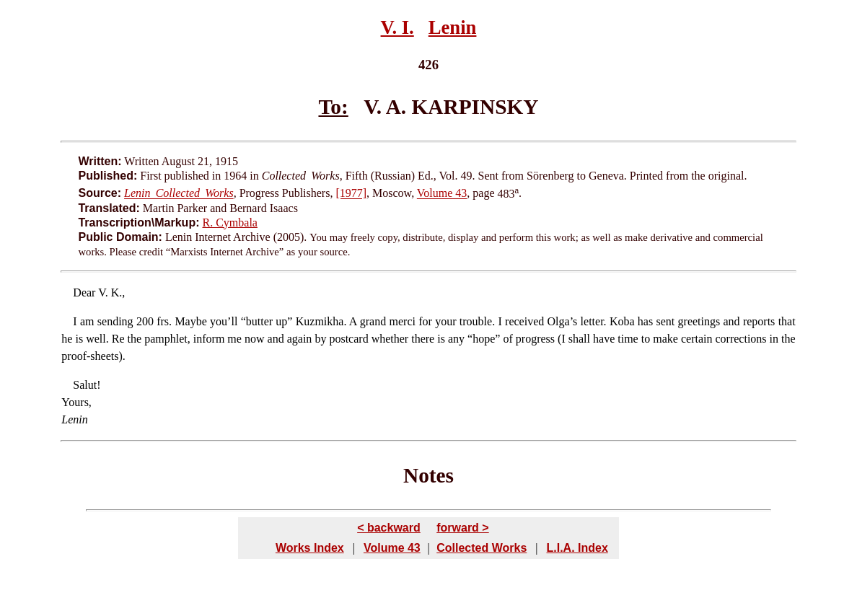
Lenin (453, 27)
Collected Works (482, 548)
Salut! (87, 385)
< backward (389, 528)
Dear (84, 292)
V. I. (397, 27)
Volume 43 (442, 194)
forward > (462, 528)
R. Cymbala (230, 223)
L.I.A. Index (577, 548)
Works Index (310, 548)
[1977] (351, 194)
